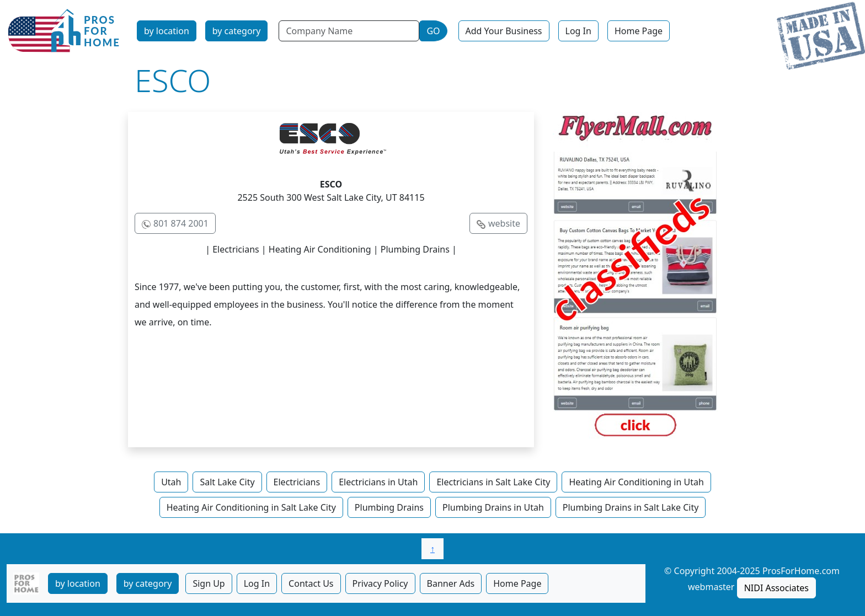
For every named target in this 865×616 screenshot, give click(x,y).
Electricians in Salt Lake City (493, 482)
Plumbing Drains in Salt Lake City (631, 507)
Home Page (639, 31)
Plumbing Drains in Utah (493, 507)
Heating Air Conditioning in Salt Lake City (251, 507)
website (504, 223)
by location (167, 31)
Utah (171, 482)
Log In (578, 31)
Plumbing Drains (389, 507)
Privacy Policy (380, 583)
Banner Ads (451, 583)
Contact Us (311, 583)
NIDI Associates (776, 588)
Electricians (297, 482)
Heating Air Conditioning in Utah (636, 482)
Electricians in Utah (378, 482)
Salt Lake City (227, 482)
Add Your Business (504, 31)
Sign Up (209, 583)
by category (237, 31)
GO (433, 31)
